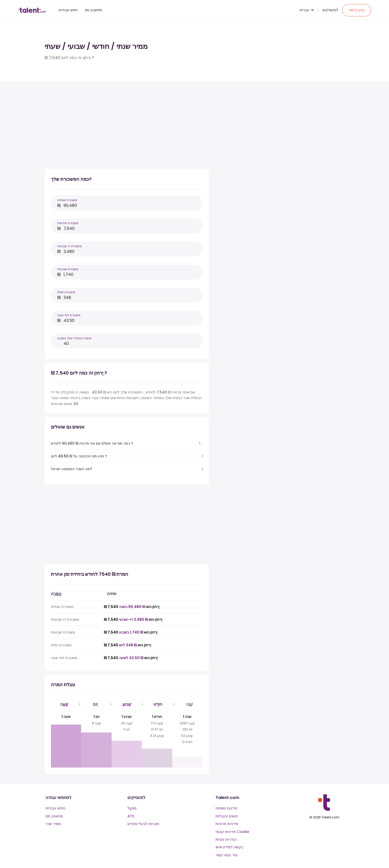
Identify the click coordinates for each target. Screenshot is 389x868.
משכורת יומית (66, 292)
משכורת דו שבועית (69, 246)
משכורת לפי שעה (69, 315)
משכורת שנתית (67, 200)
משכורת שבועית (68, 269)
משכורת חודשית (68, 223)
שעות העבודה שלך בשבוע (74, 338)
